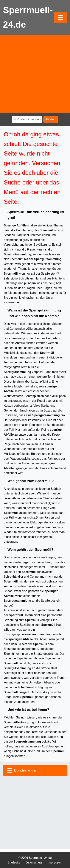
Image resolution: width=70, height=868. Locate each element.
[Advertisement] (35, 74)
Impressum (55, 862)
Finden (51, 119)
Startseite (14, 862)
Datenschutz (34, 862)
